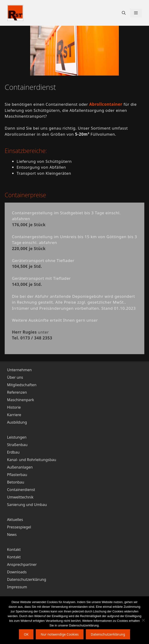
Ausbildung (17, 422)
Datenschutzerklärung (27, 579)
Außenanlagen (20, 467)
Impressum (17, 587)
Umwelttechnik (20, 497)
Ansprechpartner (22, 564)
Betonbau (16, 482)
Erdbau (13, 452)
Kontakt (14, 557)
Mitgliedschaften (22, 385)
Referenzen (17, 392)
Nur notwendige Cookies (60, 634)
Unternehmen (19, 370)
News (12, 535)
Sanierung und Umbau (27, 505)
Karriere (14, 415)
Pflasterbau (17, 475)
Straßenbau (17, 445)
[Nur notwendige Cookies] (143, 620)
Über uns (15, 377)
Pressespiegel (19, 527)
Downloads (17, 572)
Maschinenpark (21, 400)
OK (26, 634)
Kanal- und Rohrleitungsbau (32, 460)
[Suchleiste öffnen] (124, 13)
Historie (14, 407)
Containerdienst (21, 490)
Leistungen (17, 437)
